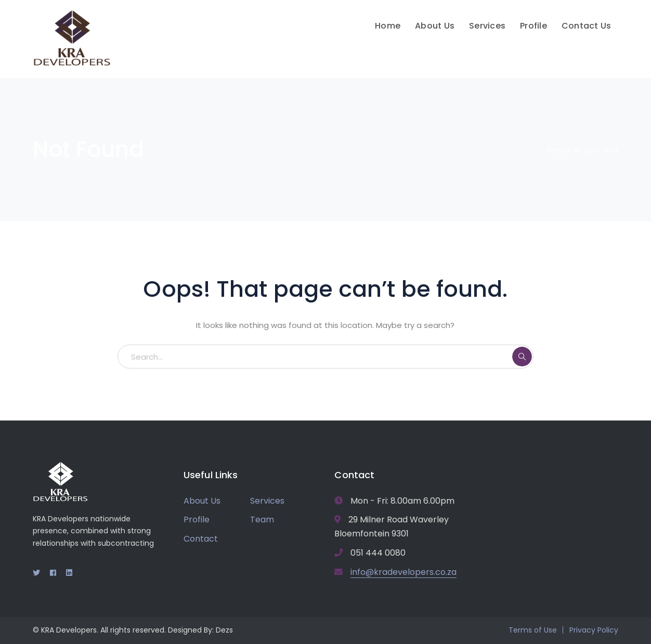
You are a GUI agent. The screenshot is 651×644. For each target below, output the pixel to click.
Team (262, 520)
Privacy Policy (594, 630)
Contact (201, 539)
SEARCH (522, 357)
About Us (202, 501)
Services (267, 501)
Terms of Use (533, 630)
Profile (197, 520)
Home (558, 150)
